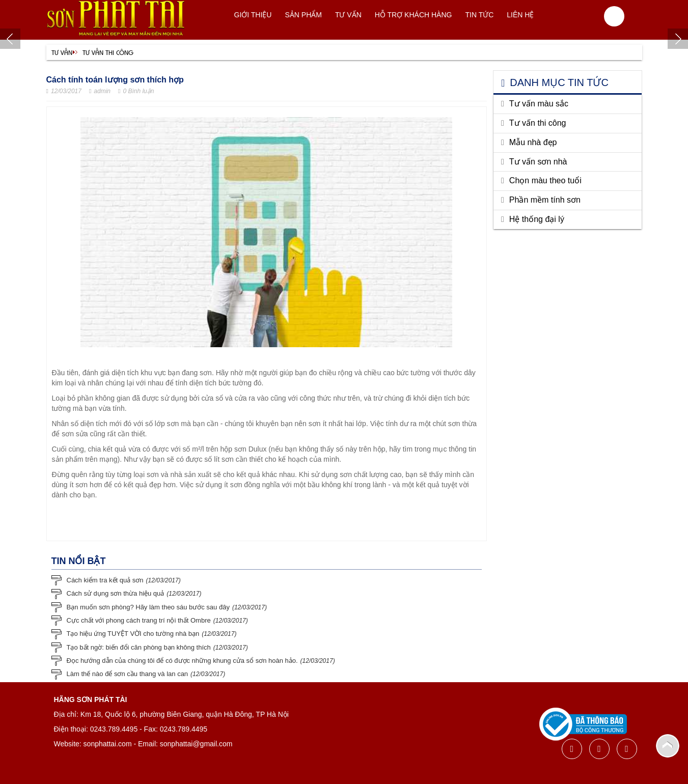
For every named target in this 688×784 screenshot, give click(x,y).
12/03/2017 (64, 91)
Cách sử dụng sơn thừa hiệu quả (116, 593)
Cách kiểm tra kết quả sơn (105, 580)
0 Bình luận (136, 91)
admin (100, 91)
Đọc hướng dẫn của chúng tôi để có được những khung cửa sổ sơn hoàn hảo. (182, 661)
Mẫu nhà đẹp (533, 142)
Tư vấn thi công (108, 52)
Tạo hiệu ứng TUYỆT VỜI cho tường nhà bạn (133, 634)
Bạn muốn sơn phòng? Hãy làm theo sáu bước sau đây (148, 607)
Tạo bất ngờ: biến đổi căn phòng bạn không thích (139, 647)
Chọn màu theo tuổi (545, 180)
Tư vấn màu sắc (539, 104)
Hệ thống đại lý (537, 219)
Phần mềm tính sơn (545, 200)
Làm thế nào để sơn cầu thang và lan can (128, 674)
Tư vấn (62, 52)
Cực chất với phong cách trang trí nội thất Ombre (139, 620)
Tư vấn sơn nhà (538, 162)
